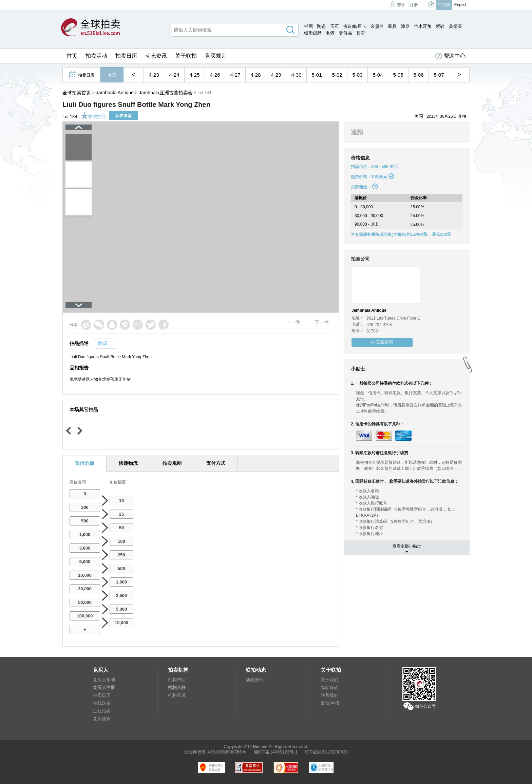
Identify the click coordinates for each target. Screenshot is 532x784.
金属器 (377, 26)
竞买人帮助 (104, 680)
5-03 (357, 75)
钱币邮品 (313, 33)
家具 (392, 26)
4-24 (174, 75)
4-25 (194, 75)
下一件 (322, 322)
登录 (397, 4)
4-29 (276, 75)
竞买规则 (216, 56)
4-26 (215, 75)
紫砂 (440, 26)
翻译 (103, 343)
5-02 (337, 75)
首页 (72, 56)
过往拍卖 (102, 711)
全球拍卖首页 (77, 93)
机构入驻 (177, 687)
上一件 (293, 322)
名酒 (330, 33)
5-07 (439, 75)
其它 (361, 33)
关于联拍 (186, 56)
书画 (308, 26)
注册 (414, 5)
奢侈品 (346, 33)
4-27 (235, 75)
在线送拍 (102, 703)
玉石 (335, 26)
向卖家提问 (382, 342)
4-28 (255, 75)
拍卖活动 (96, 56)
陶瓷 (321, 26)
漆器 (405, 26)
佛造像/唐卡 (355, 26)
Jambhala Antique (115, 93)
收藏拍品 (93, 117)
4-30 (296, 75)
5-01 (317, 75)
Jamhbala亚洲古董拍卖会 (166, 93)
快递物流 (128, 463)
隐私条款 (329, 687)
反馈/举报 (330, 703)
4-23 (154, 75)
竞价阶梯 (84, 463)
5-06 (418, 75)
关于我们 (329, 680)
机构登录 (177, 695)
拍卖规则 (172, 463)
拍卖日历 (126, 56)
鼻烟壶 (455, 26)
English (461, 5)
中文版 (444, 5)
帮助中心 (450, 56)
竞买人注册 (104, 687)
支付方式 (216, 463)
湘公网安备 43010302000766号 (215, 752)
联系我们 (329, 695)
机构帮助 (177, 680)
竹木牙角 (423, 26)
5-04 (378, 75)
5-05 (398, 75)
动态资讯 (156, 56)
